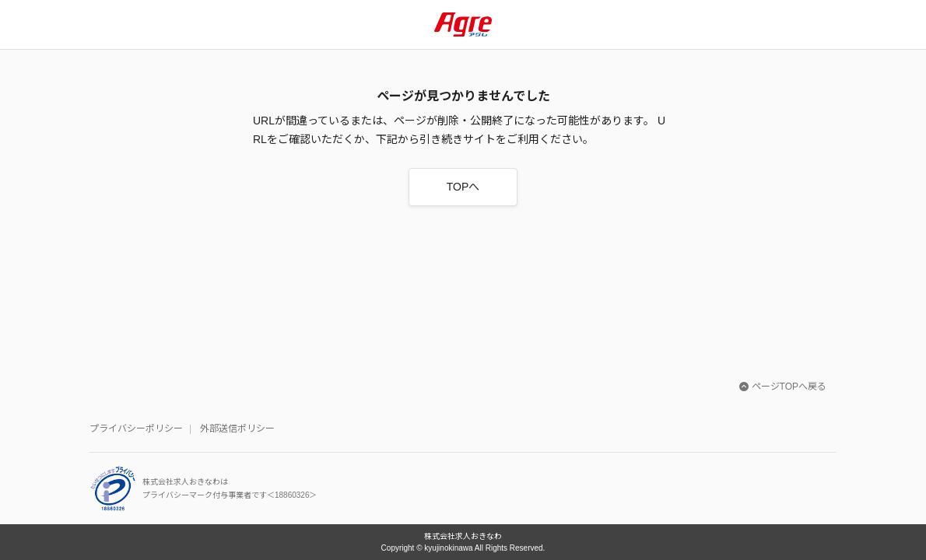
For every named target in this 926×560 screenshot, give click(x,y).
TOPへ (463, 187)
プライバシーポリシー (136, 429)
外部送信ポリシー (237, 429)
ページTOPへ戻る (783, 387)
